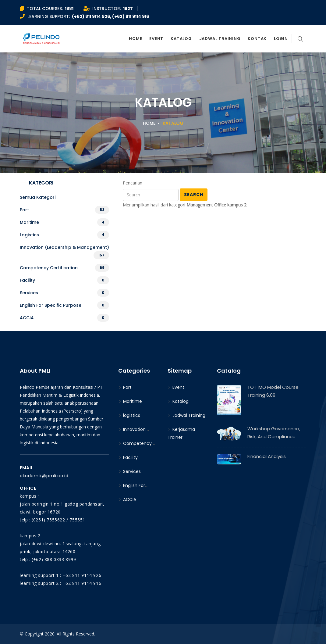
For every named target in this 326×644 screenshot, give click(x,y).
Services (29, 293)
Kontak (257, 39)
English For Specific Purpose (51, 305)
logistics (29, 235)
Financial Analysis (267, 456)
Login (281, 39)
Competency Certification (49, 268)
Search (194, 195)
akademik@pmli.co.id (44, 476)
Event (156, 39)
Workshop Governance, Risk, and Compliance (274, 433)
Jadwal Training (220, 39)
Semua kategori (38, 197)
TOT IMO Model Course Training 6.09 (273, 391)
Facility (27, 280)
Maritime (29, 222)
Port (24, 210)
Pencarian (133, 183)
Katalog (181, 39)
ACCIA (27, 318)
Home (135, 39)
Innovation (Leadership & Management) (64, 247)
